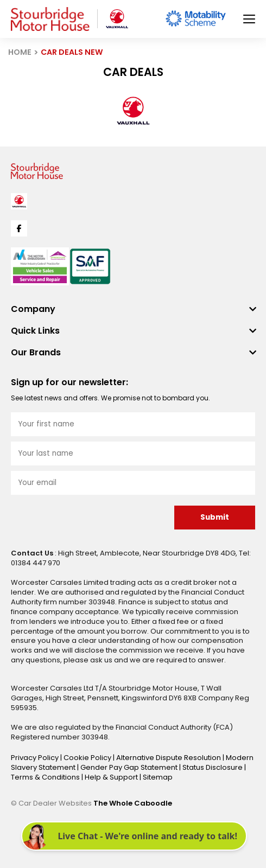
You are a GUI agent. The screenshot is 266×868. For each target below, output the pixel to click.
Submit (215, 517)
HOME (20, 52)
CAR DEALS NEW (72, 52)
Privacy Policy (36, 758)
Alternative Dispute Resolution (169, 758)
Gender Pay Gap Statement (130, 767)
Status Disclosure (213, 767)
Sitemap (158, 777)
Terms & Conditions (46, 777)
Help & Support (112, 777)
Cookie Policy (88, 758)
